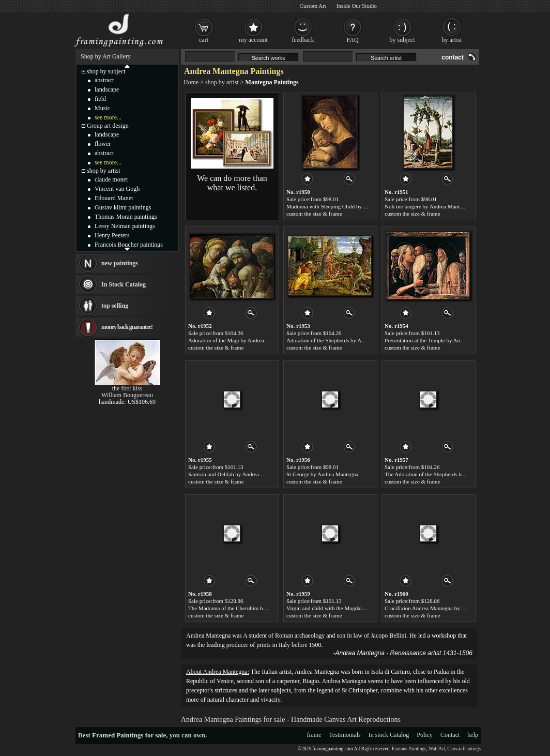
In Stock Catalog (124, 284)
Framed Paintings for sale (129, 735)
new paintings (120, 263)
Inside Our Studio (357, 6)
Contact (450, 735)
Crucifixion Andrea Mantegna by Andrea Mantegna (443, 608)
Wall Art (437, 749)
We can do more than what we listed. (232, 183)
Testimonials (345, 735)
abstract (104, 80)
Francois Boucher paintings (129, 245)
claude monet (111, 179)
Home (191, 82)
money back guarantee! (127, 327)
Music (102, 108)
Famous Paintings (409, 749)
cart (204, 40)
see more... (108, 117)
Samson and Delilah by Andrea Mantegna (236, 474)
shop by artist (222, 82)
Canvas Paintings (464, 749)
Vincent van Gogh (117, 189)
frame (314, 735)
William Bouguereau (127, 395)
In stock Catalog (389, 735)
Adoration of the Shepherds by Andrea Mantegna (342, 340)
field (100, 99)
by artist (452, 40)
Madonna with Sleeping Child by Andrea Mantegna (345, 206)
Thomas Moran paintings (126, 217)
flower (103, 144)
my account (253, 40)
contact (453, 57)
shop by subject (106, 71)
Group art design (108, 126)
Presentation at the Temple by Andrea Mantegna (439, 340)
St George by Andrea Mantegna (322, 474)
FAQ (352, 40)
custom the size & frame (314, 214)
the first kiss (127, 388)
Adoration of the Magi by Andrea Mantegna (238, 340)
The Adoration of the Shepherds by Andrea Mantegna (446, 474)
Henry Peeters (112, 235)
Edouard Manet (114, 198)
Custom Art (313, 6)
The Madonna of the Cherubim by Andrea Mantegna (248, 608)
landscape (107, 89)
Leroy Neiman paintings (125, 226)
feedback (303, 40)
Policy (425, 735)
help (473, 735)
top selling (115, 306)
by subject (402, 40)
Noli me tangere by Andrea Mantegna (427, 206)
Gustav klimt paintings (123, 207)
